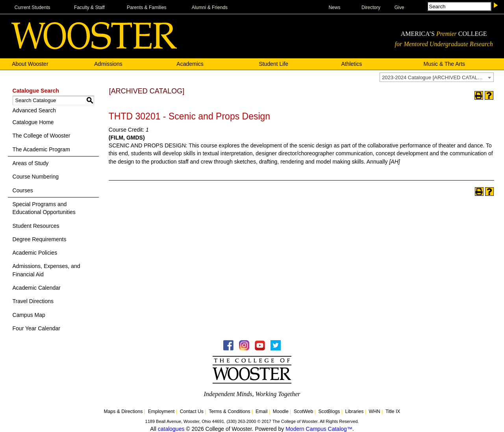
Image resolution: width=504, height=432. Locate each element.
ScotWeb (303, 412)
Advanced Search (34, 110)
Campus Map (29, 315)
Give (399, 7)
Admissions (108, 64)
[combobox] (437, 77)
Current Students (32, 7)
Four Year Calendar (36, 328)
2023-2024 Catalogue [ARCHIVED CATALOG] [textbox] (435, 77)
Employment (161, 412)
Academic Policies (35, 253)
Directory (371, 7)
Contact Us (192, 412)
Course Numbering (36, 177)
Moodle (281, 412)
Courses (23, 190)
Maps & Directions (123, 412)
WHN (375, 412)
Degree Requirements (40, 239)
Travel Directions (33, 301)
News (334, 7)
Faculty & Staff (89, 7)
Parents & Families (147, 7)
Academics (190, 64)
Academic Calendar (37, 288)
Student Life (273, 64)
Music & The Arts (445, 64)
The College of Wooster (42, 136)
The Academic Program (41, 149)
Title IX (393, 412)
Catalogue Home (33, 122)
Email (261, 412)
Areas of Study (31, 163)
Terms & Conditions (230, 412)
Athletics (351, 64)
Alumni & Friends (210, 7)
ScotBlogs (329, 412)
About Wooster (30, 64)
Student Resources (36, 226)
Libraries (355, 412)
